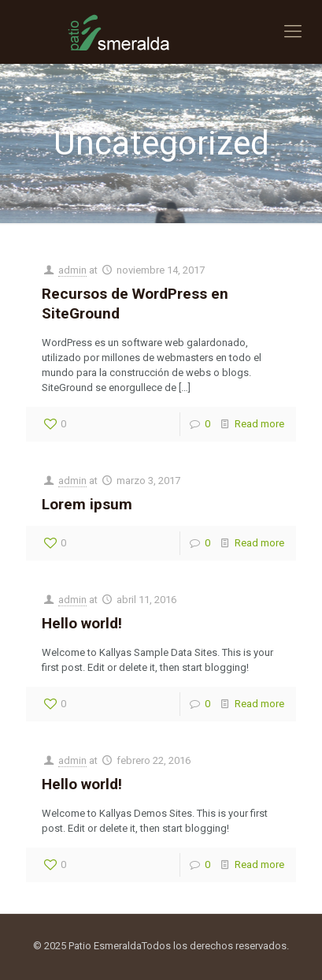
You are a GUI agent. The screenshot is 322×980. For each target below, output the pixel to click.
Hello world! (82, 623)
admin (72, 270)
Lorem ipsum (87, 504)
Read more (259, 424)
